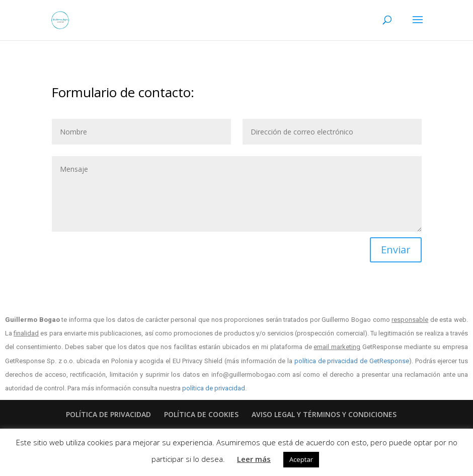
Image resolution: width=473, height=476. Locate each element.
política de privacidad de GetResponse (352, 361)
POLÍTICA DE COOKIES (201, 414)
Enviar (396, 250)
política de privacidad (214, 388)
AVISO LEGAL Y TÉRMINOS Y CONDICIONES (324, 414)
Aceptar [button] (301, 459)
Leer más (254, 459)
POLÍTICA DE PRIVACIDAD (108, 414)
